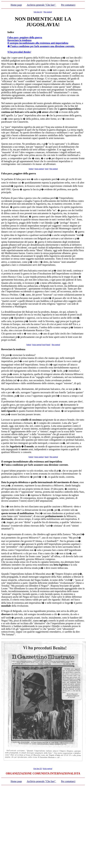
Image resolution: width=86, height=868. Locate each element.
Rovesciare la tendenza (19, 40)
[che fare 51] (38, 12)
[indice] (31, 169)
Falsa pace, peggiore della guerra (25, 37)
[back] (48, 345)
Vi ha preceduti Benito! (19, 52)
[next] (47, 169)
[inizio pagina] (39, 169)
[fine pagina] (48, 12)
